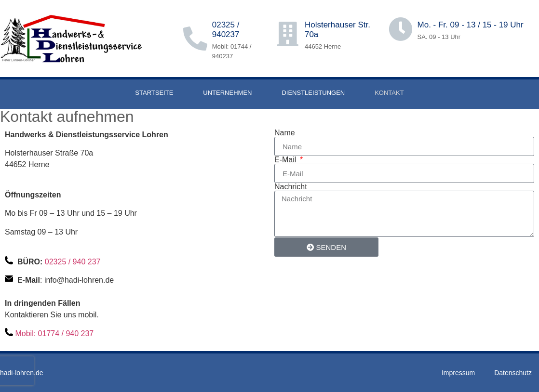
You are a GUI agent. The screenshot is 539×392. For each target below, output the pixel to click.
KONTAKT (389, 93)
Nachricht (291, 187)
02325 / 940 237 (73, 262)
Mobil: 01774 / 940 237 (54, 333)
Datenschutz (513, 373)
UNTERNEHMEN (227, 93)
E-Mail (286, 160)
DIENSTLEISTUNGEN (313, 93)
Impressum (458, 373)
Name (285, 133)
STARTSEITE (154, 93)
